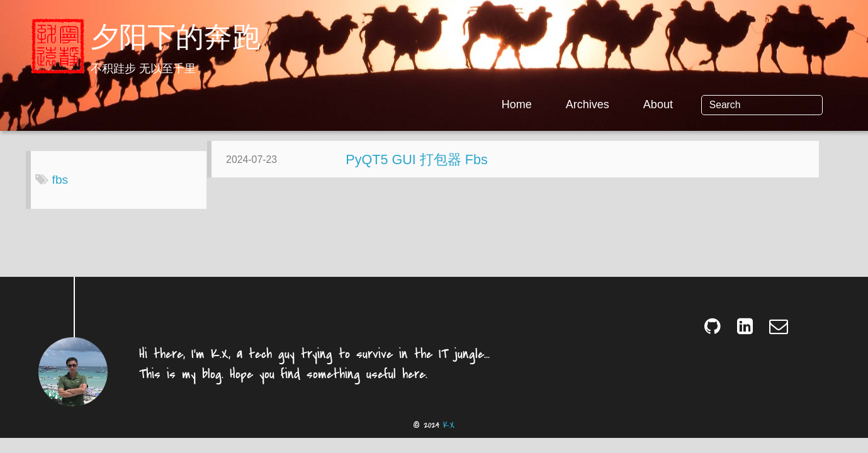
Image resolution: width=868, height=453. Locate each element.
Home (561, 104)
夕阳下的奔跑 (176, 39)
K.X (449, 435)
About (703, 104)
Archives (632, 104)
